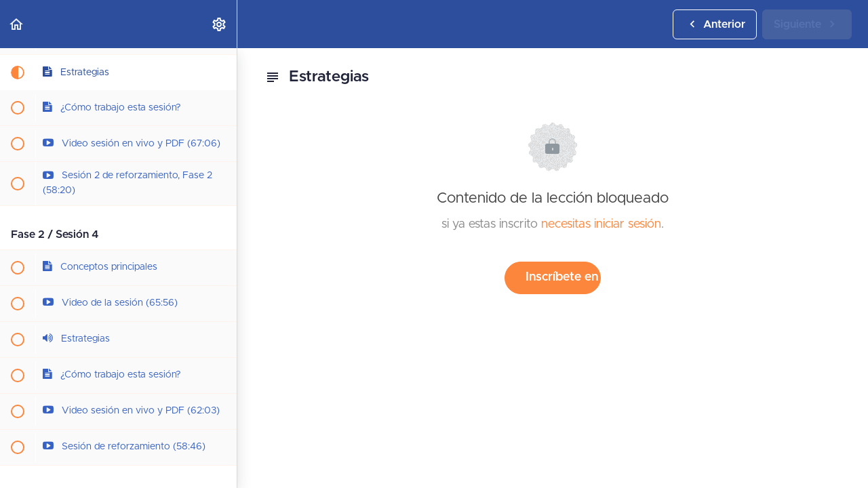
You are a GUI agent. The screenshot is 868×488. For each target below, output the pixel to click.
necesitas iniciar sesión (601, 224)
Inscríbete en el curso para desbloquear (563, 277)
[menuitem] (220, 24)
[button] (17, 24)
